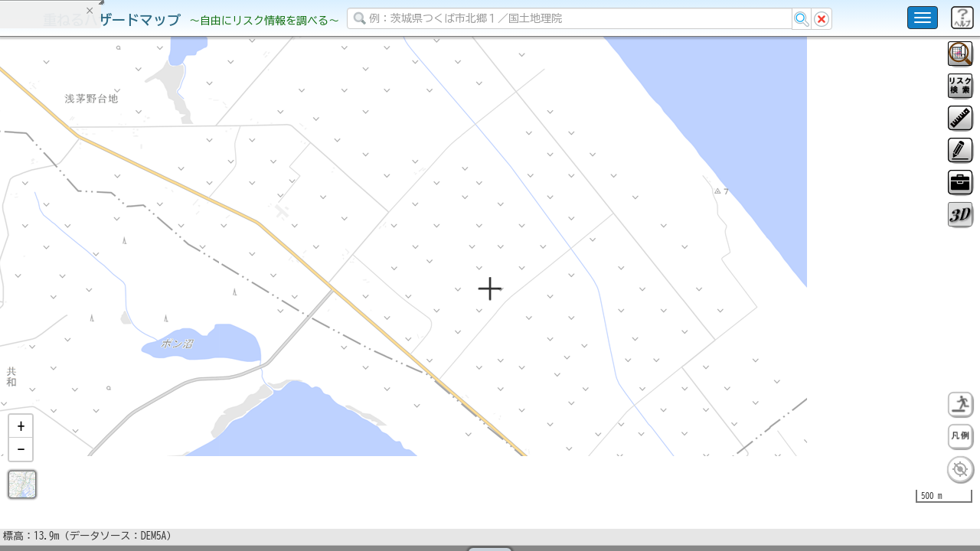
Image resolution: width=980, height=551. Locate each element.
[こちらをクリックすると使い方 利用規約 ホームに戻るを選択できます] (923, 18)
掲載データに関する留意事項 (84, 260)
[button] (21, 466)
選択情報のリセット (162, 302)
